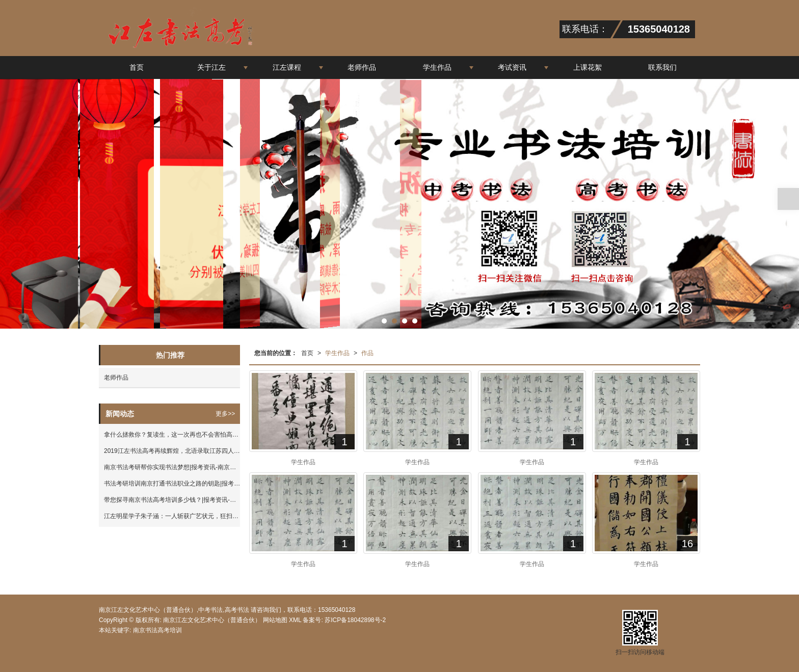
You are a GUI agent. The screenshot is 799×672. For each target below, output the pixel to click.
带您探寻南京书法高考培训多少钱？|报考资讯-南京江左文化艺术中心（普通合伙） (172, 500)
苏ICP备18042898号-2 (354, 620)
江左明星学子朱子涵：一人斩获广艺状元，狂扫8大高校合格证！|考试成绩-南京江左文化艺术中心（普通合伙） (172, 516)
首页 (137, 67)
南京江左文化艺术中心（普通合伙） (212, 620)
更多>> (225, 414)
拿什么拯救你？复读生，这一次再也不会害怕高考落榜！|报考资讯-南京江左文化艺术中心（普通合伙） (172, 435)
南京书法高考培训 (157, 630)
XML (295, 620)
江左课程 (287, 67)
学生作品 (437, 67)
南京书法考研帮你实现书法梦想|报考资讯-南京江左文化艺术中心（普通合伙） (172, 467)
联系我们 (662, 67)
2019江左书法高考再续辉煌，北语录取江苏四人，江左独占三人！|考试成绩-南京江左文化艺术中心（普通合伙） (172, 451)
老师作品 (362, 67)
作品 (367, 353)
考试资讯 (512, 67)
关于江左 (211, 67)
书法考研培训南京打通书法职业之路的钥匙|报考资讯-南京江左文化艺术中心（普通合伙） (172, 483)
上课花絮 (588, 67)
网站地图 (275, 620)
